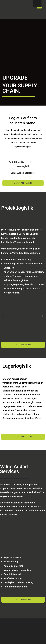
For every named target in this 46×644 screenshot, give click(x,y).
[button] (3, 316)
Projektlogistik (17, 162)
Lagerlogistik (23, 166)
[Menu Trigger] (39, 7)
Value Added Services (22, 173)
